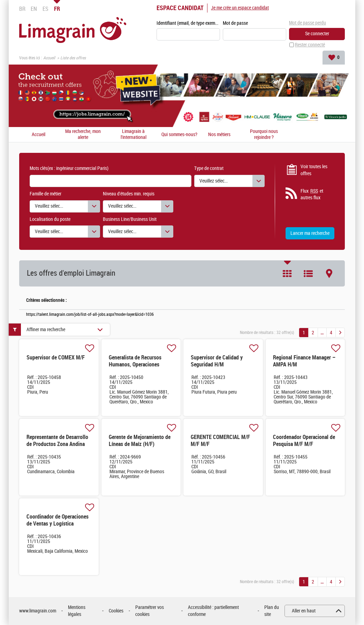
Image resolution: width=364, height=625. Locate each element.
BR (22, 9)
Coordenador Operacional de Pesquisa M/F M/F (304, 441)
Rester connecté (310, 45)
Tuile (287, 274)
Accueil (49, 58)
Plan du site (272, 611)
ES (45, 9)
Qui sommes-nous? (179, 135)
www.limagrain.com (38, 611)
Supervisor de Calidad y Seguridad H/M (217, 361)
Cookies (116, 611)
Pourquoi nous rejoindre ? (264, 135)
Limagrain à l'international (134, 135)
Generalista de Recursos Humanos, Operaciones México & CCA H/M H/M (135, 364)
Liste (308, 274)
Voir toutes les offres (314, 170)
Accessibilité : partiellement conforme (213, 611)
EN (34, 9)
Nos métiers (219, 135)
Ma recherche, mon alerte (83, 135)
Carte (329, 274)
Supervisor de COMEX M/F (56, 358)
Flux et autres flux (312, 194)
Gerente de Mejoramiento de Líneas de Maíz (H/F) (140, 441)
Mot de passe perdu (308, 23)
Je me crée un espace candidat (240, 8)
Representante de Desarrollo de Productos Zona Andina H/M (57, 444)
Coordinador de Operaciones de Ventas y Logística (58, 520)
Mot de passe (235, 23)
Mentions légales (77, 611)
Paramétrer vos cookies (150, 611)
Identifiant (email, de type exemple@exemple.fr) (188, 23)
